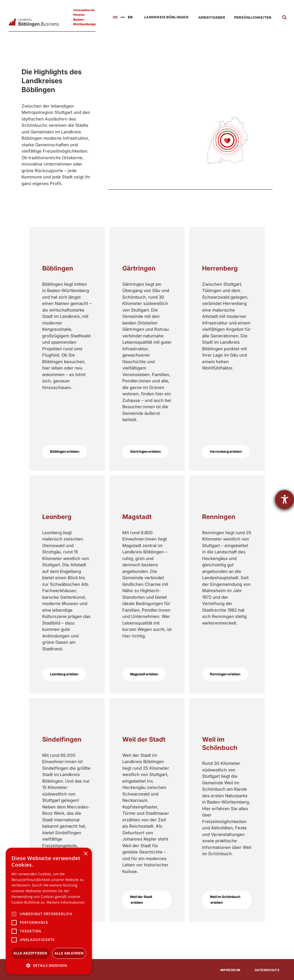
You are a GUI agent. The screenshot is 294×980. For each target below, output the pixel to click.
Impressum (230, 970)
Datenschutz (267, 970)
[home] (34, 22)
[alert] (49, 911)
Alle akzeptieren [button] (30, 953)
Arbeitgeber (212, 17)
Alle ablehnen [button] (69, 953)
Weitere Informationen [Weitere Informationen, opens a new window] (66, 902)
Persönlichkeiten (253, 17)
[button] (165, 17)
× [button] (85, 854)
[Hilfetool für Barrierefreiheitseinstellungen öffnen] (285, 499)
